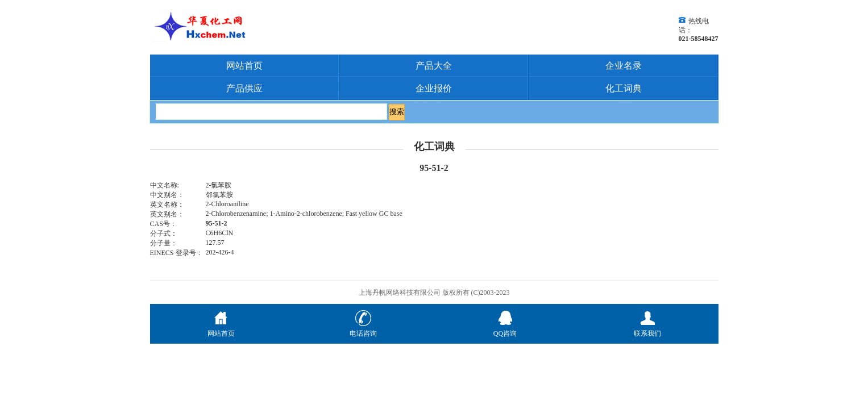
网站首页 (244, 66)
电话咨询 (363, 329)
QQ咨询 (505, 329)
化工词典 (624, 88)
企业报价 (434, 88)
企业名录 (624, 66)
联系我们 (647, 329)
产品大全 (434, 66)
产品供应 (244, 88)
